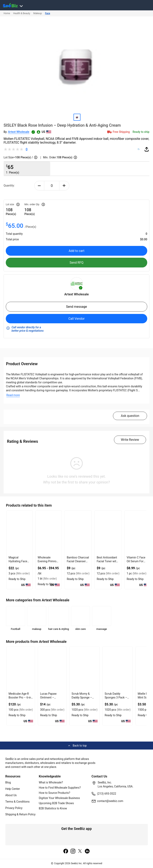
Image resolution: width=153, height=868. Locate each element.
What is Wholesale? (51, 782)
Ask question (130, 416)
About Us (11, 795)
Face (48, 13)
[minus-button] (39, 186)
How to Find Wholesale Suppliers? (60, 788)
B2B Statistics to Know (53, 808)
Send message (76, 307)
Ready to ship (141, 132)
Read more (13, 395)
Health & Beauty (22, 13)
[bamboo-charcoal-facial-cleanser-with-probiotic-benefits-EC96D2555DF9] (78, 532)
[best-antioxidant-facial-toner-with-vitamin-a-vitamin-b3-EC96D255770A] (108, 532)
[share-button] (147, 149)
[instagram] (73, 851)
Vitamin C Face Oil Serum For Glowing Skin (136, 561)
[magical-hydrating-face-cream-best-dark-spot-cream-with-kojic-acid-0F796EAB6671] (20, 532)
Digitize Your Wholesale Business (59, 798)
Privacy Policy (14, 808)
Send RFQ (76, 263)
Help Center (13, 789)
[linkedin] (87, 851)
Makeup (38, 13)
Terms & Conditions (18, 802)
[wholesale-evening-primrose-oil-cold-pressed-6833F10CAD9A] (49, 532)
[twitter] (80, 851)
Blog (8, 782)
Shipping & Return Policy (21, 814)
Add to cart (77, 251)
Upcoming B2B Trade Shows (56, 803)
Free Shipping (118, 132)
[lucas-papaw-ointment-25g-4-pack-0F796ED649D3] (52, 669)
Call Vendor (76, 319)
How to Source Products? (55, 793)
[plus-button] (64, 186)
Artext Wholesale (19, 132)
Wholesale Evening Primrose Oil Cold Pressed (49, 561)
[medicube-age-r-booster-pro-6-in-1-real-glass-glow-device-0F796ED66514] (21, 669)
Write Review (130, 440)
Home (7, 13)
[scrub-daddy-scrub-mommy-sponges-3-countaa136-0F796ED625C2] (84, 669)
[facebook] (66, 851)
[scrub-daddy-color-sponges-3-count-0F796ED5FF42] (118, 669)
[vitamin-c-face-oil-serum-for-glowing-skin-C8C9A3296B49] (138, 532)
